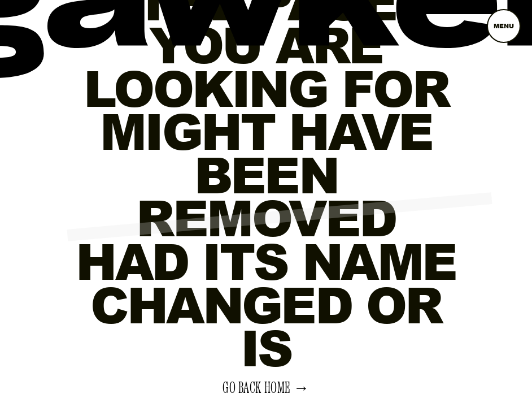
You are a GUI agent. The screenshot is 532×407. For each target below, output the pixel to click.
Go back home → (266, 388)
